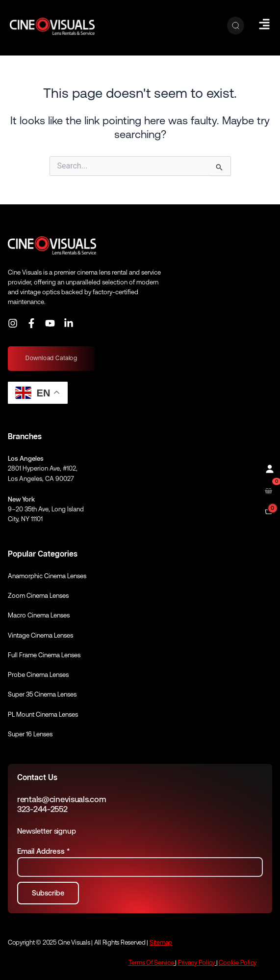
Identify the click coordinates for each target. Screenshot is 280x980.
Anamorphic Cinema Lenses (47, 576)
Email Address (43, 851)
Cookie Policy (238, 963)
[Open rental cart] (268, 490)
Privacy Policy (196, 963)
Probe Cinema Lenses (38, 675)
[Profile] (268, 468)
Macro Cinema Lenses (39, 615)
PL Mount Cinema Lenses (43, 714)
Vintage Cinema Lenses (40, 635)
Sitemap (161, 942)
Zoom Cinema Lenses (38, 596)
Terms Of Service (151, 963)
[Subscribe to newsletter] (48, 893)
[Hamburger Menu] (264, 24)
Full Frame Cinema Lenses (44, 655)
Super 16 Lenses (30, 734)
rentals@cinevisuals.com (62, 799)
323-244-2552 (42, 809)
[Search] (236, 26)
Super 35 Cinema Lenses (42, 694)
